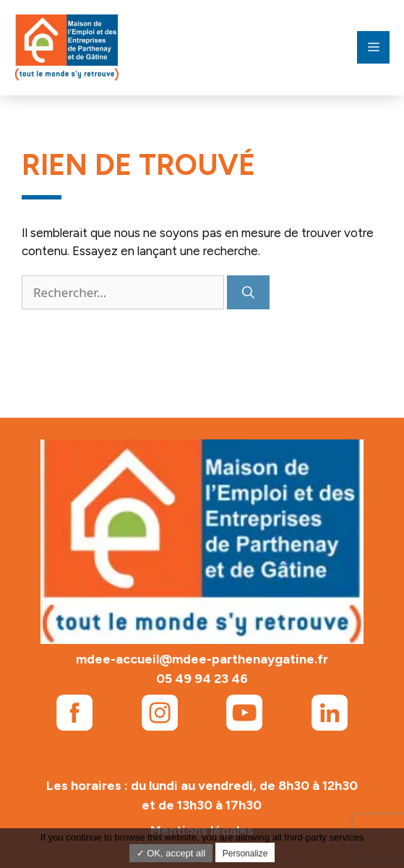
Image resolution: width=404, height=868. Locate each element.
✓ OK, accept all (171, 853)
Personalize (245, 854)
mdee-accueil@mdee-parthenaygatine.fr (202, 659)
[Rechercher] (248, 293)
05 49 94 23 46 (202, 679)
